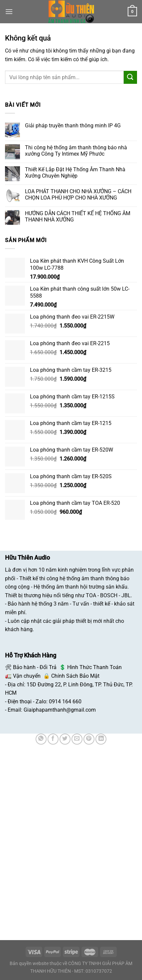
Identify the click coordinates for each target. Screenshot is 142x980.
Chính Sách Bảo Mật (75, 676)
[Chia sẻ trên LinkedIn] (101, 739)
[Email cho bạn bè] (77, 739)
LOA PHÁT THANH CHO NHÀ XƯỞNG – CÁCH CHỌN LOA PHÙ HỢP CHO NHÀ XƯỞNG (78, 195)
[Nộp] (130, 77)
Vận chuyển (27, 676)
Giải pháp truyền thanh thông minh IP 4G (73, 126)
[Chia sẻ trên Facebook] (53, 739)
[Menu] (9, 11)
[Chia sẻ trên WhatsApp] (41, 739)
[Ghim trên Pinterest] (89, 739)
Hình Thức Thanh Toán (94, 667)
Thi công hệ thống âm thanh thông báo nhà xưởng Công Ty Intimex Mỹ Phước (76, 151)
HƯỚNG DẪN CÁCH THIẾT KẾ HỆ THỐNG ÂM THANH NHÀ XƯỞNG (78, 216)
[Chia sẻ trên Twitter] (65, 739)
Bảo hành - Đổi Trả (35, 667)
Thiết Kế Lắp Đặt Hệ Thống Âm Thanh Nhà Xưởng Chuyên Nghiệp (75, 173)
